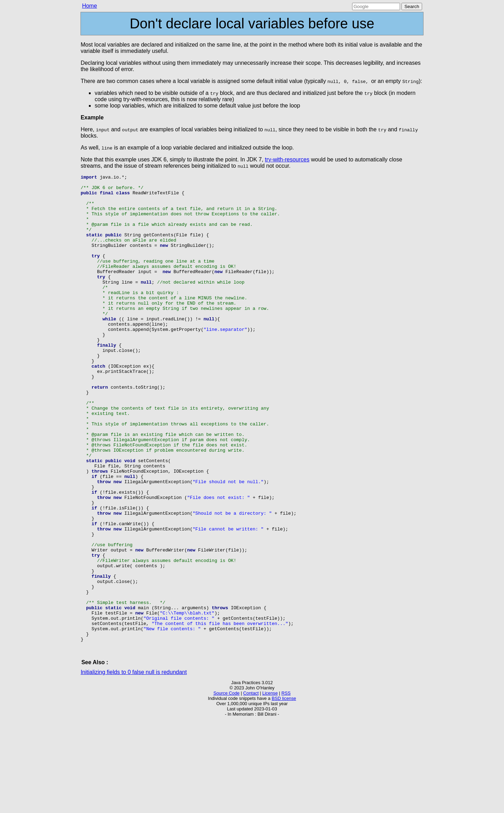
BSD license (284, 792)
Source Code (227, 787)
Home (89, 6)
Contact (251, 787)
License (270, 787)
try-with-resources (287, 159)
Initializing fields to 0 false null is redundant (134, 766)
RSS (286, 787)
